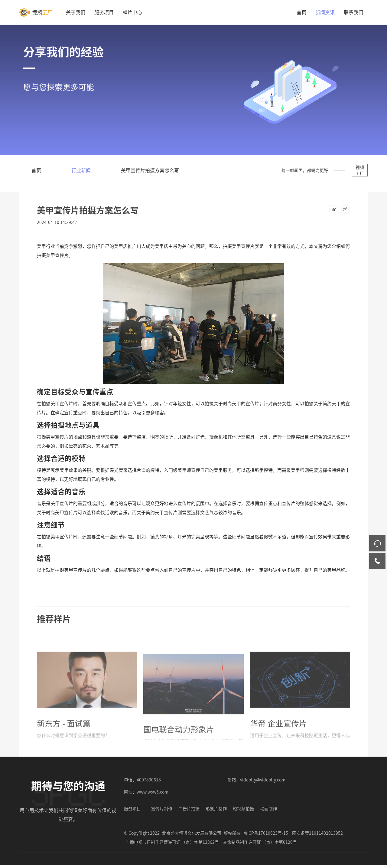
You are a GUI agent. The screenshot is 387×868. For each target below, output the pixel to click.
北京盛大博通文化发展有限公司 (192, 833)
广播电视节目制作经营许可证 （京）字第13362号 (172, 842)
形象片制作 (216, 808)
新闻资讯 (325, 12)
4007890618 (149, 780)
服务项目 (104, 12)
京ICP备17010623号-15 (266, 833)
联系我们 (353, 12)
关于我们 (76, 12)
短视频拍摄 (243, 808)
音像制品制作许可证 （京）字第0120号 (260, 842)
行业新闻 (81, 170)
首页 (301, 12)
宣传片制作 (162, 808)
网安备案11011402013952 (317, 833)
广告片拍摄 (189, 808)
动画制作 (268, 808)
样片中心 (132, 12)
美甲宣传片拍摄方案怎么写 (150, 170)
